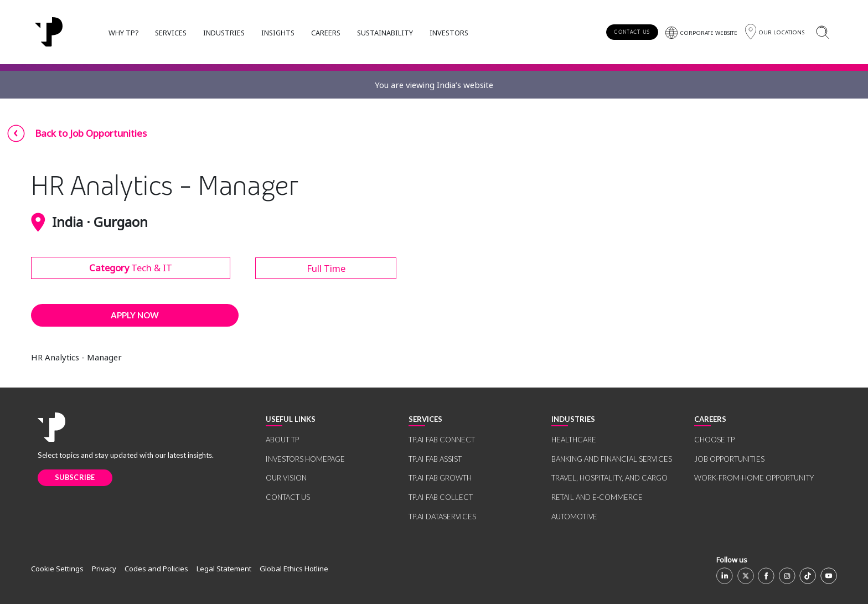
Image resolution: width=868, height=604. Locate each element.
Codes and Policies (156, 569)
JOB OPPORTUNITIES (729, 459)
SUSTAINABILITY (385, 33)
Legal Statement (224, 569)
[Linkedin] (725, 576)
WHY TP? (123, 33)
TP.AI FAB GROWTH (440, 478)
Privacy (104, 569)
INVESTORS (449, 33)
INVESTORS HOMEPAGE (305, 459)
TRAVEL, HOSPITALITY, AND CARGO (609, 478)
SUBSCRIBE (75, 477)
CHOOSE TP (714, 440)
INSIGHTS (278, 33)
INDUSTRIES (224, 33)
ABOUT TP (282, 440)
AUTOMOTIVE (574, 517)
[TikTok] (808, 576)
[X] (746, 576)
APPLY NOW (135, 315)
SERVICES (171, 33)
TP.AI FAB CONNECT (442, 440)
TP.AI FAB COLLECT (441, 497)
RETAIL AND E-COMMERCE (597, 497)
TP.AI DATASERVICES (442, 517)
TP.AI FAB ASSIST (435, 459)
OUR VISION (286, 478)
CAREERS (326, 33)
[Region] (775, 32)
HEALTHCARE (574, 440)
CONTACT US (632, 32)
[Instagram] (787, 576)
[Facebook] (766, 576)
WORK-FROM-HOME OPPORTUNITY (754, 478)
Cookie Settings (57, 569)
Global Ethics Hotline (294, 569)
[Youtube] (829, 576)
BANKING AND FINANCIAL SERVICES (612, 459)
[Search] (822, 32)
